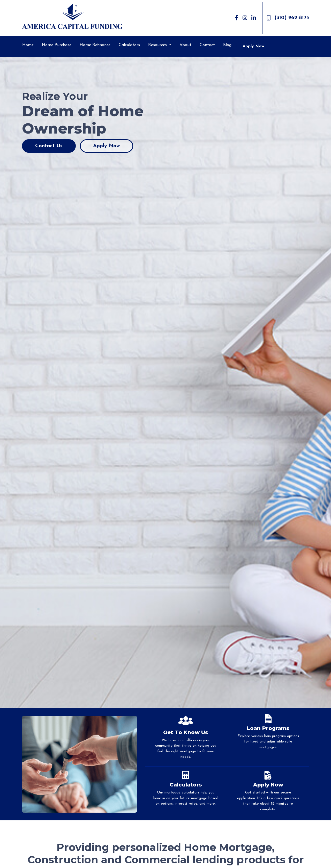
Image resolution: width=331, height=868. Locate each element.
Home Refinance (95, 45)
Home (28, 45)
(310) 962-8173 (288, 18)
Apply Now (253, 46)
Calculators (129, 45)
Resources (158, 45)
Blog (227, 45)
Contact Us (49, 146)
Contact (207, 45)
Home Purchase (57, 45)
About (185, 45)
